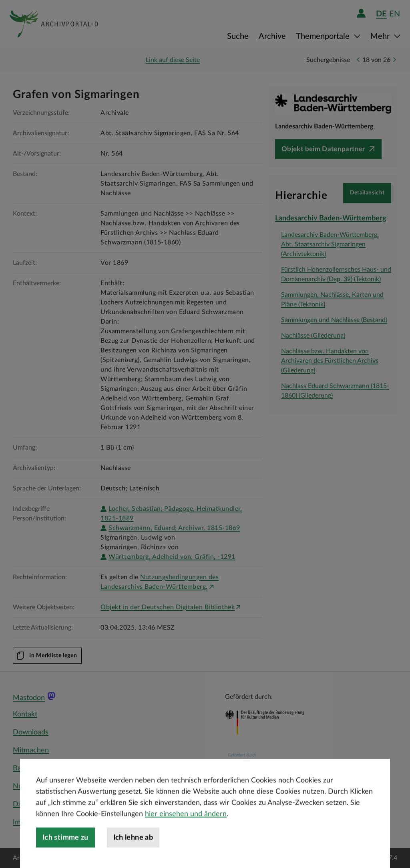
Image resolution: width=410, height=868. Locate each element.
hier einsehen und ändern (186, 836)
